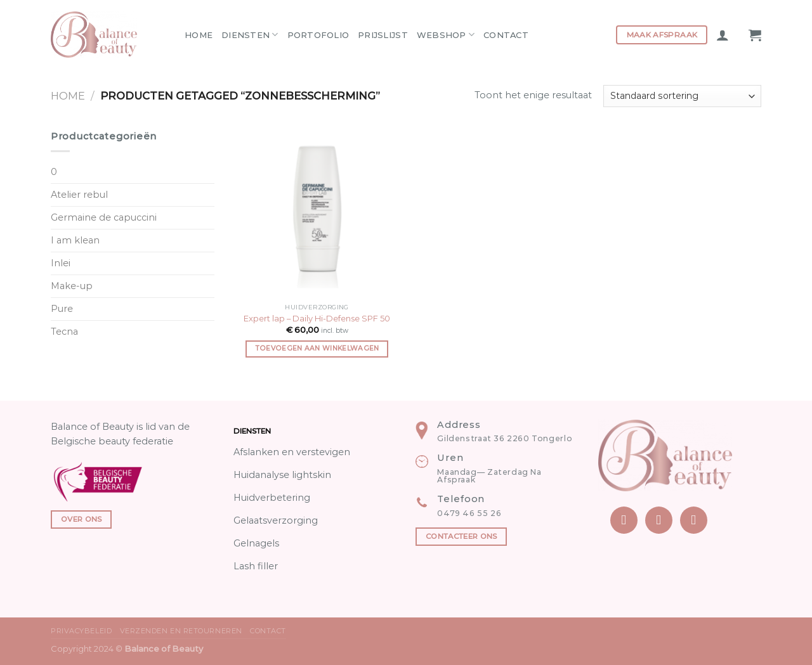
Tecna (64, 332)
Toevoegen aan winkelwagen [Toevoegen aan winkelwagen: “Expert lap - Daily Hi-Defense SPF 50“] (317, 348)
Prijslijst (383, 35)
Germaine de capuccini (104, 217)
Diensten (250, 35)
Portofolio (318, 35)
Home (199, 35)
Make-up (72, 286)
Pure (62, 309)
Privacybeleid (81, 631)
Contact (506, 35)
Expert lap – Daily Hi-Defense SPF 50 (317, 318)
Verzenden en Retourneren (181, 631)
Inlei (61, 263)
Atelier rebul (79, 195)
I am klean (75, 240)
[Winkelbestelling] (682, 96)
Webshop (446, 35)
